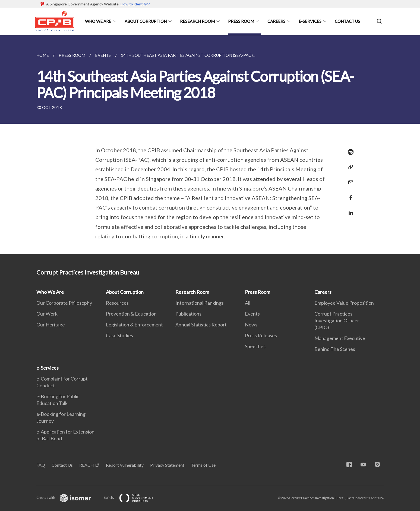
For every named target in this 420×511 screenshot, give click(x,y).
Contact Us (347, 21)
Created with (68, 498)
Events (252, 314)
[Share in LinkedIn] (349, 209)
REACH (87, 465)
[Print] (349, 152)
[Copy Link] (349, 167)
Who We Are (98, 21)
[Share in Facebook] (349, 194)
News (251, 325)
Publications (188, 314)
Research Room (197, 21)
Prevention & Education (131, 314)
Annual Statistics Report (201, 325)
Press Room (241, 21)
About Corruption (146, 21)
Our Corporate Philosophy (64, 303)
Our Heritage (51, 325)
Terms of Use (203, 465)
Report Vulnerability (125, 465)
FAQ (41, 465)
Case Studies (119, 335)
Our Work (47, 314)
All (248, 303)
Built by (133, 498)
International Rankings (200, 303)
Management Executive (340, 338)
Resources (117, 303)
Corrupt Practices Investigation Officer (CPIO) (337, 320)
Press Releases (261, 335)
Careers (276, 21)
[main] (210, 145)
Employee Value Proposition (344, 303)
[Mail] (349, 179)
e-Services (310, 21)
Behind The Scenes (335, 349)
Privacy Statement (167, 465)
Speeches (255, 346)
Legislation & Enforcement (134, 325)
